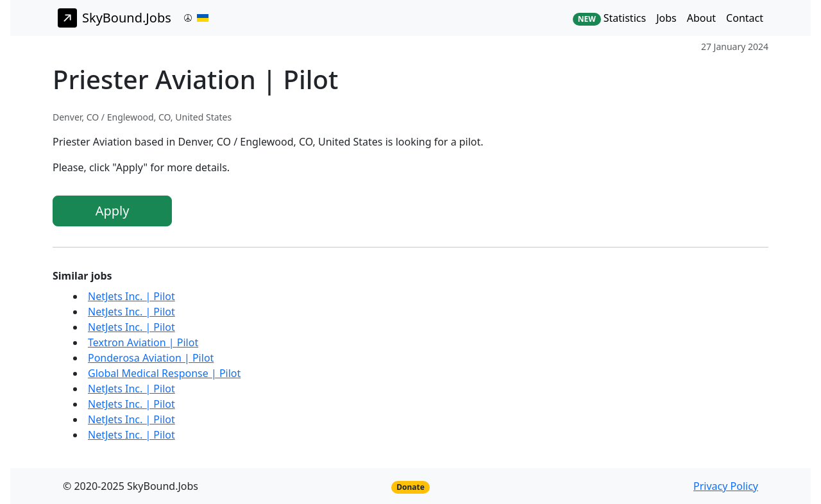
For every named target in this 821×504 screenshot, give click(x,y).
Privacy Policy (726, 486)
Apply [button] (113, 211)
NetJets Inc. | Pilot (131, 296)
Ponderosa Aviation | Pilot (151, 358)
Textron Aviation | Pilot (143, 342)
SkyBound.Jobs (114, 18)
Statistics (609, 18)
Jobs (666, 18)
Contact (745, 18)
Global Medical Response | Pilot (164, 373)
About (701, 18)
